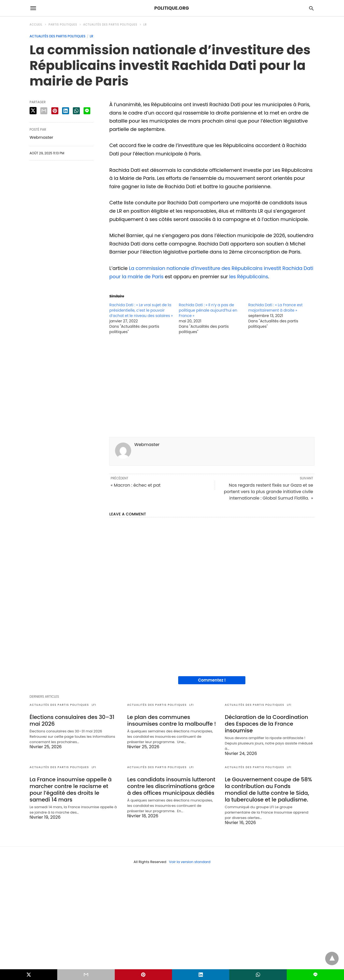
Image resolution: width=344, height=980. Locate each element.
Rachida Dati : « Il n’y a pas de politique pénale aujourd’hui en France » (208, 310)
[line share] (87, 111)
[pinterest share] (55, 111)
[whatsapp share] (76, 111)
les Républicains (249, 277)
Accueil (36, 25)
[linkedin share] (66, 111)
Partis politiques (63, 25)
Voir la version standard (190, 862)
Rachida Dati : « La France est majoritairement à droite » (275, 308)
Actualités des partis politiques (110, 25)
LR (145, 25)
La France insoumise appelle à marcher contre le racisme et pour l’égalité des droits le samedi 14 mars (71, 790)
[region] (212, 387)
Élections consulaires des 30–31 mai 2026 (72, 720)
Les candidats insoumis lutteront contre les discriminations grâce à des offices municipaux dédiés (171, 786)
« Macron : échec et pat (136, 485)
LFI (94, 705)
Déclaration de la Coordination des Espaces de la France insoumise (267, 724)
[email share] (44, 111)
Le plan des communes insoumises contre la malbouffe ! (171, 720)
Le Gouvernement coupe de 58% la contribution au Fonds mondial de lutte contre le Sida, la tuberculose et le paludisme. (269, 790)
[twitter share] (33, 111)
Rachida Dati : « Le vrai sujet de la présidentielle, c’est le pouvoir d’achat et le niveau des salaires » (141, 310)
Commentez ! (212, 680)
